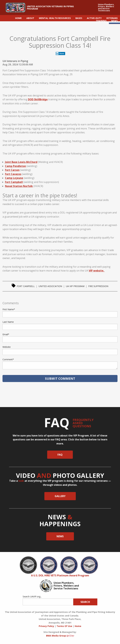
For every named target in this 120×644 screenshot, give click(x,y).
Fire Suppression (98, 286)
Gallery (60, 496)
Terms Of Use (64, 626)
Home (78, 626)
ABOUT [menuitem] (30, 18)
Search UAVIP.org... (32, 597)
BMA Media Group (60, 636)
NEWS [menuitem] (114, 21)
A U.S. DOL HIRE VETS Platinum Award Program (60, 575)
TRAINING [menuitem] (101, 21)
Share (60, 54)
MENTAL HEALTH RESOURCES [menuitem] (55, 18)
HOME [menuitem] (18, 18)
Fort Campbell (26, 286)
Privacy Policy (46, 626)
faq (60, 455)
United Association (50, 286)
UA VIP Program (75, 286)
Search (85, 602)
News (60, 536)
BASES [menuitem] (79, 18)
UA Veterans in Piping (15, 61)
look (21, 481)
